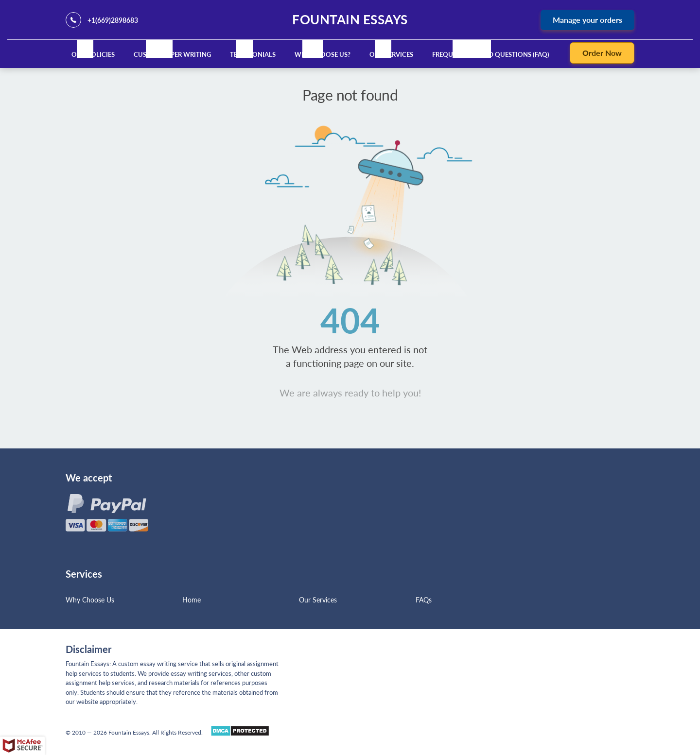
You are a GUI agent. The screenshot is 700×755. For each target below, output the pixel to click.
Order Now (602, 53)
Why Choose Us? (323, 54)
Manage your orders (587, 20)
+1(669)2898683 (113, 20)
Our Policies (93, 54)
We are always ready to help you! (350, 393)
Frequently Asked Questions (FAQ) (491, 54)
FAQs (424, 600)
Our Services (391, 54)
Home (192, 600)
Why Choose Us (90, 600)
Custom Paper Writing (172, 54)
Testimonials (253, 54)
